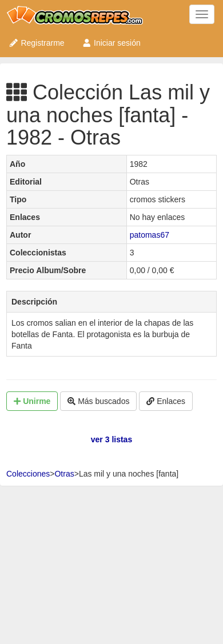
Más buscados (98, 401)
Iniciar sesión (111, 43)
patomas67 (150, 235)
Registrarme (37, 43)
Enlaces (166, 401)
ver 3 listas (111, 439)
